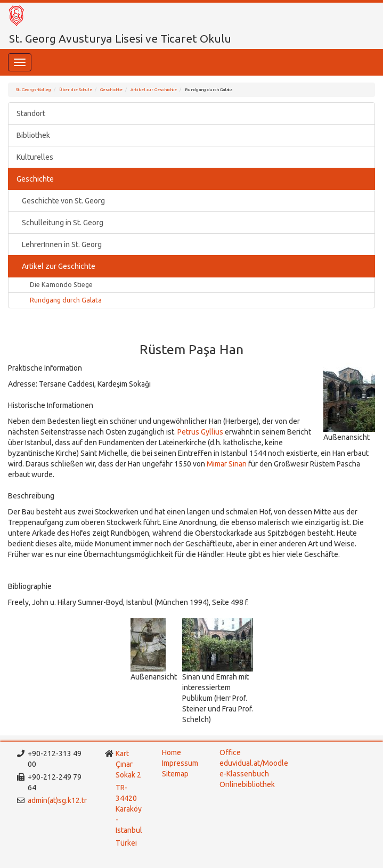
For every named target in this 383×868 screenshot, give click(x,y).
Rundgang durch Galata (66, 300)
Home (172, 752)
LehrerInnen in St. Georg (62, 244)
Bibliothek (33, 135)
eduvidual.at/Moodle (254, 763)
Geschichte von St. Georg (63, 201)
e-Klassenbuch (244, 774)
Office (230, 752)
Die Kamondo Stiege (61, 284)
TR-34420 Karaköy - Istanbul (129, 809)
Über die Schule (76, 90)
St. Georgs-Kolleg (34, 90)
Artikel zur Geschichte (154, 90)
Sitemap (175, 774)
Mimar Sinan (227, 464)
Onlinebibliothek (247, 784)
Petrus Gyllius (200, 432)
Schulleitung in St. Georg (63, 223)
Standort (31, 113)
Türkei (127, 843)
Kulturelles (35, 157)
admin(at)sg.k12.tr (57, 800)
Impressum (180, 763)
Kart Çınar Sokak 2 (128, 764)
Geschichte (111, 90)
